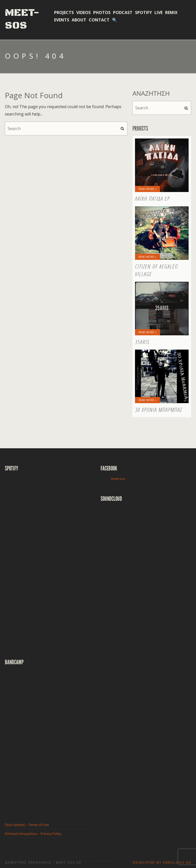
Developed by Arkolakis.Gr (162, 863)
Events (62, 20)
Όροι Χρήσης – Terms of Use (27, 825)
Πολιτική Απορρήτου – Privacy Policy (33, 834)
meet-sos (118, 479)
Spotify (143, 12)
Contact (99, 20)
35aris (142, 342)
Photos (102, 12)
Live (158, 12)
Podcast (123, 12)
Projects (64, 12)
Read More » (148, 189)
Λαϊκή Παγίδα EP (152, 198)
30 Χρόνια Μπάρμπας (159, 410)
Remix (171, 12)
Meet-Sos (22, 19)
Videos (83, 12)
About (79, 20)
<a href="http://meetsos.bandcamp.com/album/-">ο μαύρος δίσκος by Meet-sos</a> (50, 740)
